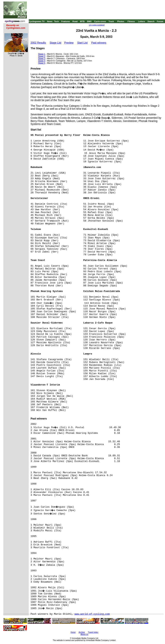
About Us (84, 634)
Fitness (131, 21)
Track (111, 21)
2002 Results (38, 43)
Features (66, 21)
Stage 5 (42, 63)
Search (151, 21)
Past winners (99, 43)
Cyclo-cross (100, 21)
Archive (82, 632)
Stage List (55, 43)
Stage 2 (42, 56)
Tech (56, 21)
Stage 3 (42, 58)
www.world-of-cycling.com (92, 614)
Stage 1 (42, 54)
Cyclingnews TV (37, 21)
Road (75, 21)
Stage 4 (42, 61)
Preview (69, 43)
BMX (89, 21)
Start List (82, 43)
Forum (160, 21)
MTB (82, 21)
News (50, 21)
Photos (121, 21)
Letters (142, 21)
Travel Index (93, 632)
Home (73, 632)
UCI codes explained (97, 25)
